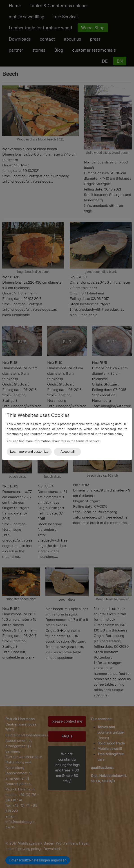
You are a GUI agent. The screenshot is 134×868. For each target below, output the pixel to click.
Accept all (67, 452)
